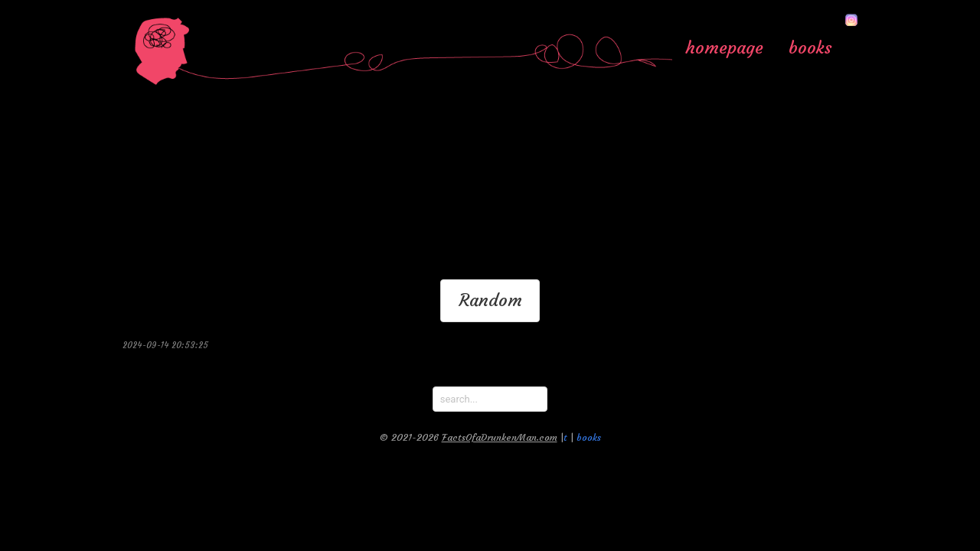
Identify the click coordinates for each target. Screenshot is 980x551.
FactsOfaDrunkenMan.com (500, 437)
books (810, 47)
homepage (724, 47)
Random (490, 300)
